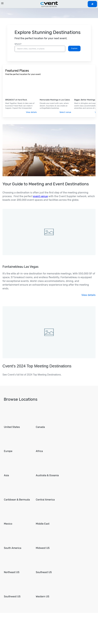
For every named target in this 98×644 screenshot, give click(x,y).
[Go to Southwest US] (18, 588)
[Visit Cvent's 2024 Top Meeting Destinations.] (49, 346)
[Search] (74, 49)
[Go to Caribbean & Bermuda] (18, 491)
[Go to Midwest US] (50, 540)
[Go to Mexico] (18, 516)
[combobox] (40, 49)
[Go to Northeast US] (18, 564)
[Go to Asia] (18, 467)
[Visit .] (21, 88)
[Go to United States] (18, 419)
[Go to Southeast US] (50, 564)
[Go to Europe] (18, 443)
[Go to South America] (18, 540)
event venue (40, 196)
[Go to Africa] (50, 443)
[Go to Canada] (50, 419)
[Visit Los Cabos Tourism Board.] (56, 88)
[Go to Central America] (50, 491)
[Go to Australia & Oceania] (50, 467)
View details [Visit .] (31, 112)
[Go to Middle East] (50, 516)
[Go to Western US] (50, 588)
